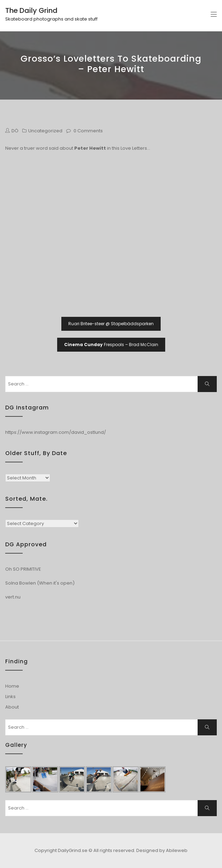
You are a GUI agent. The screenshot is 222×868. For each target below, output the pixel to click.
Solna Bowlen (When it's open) (40, 583)
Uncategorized (45, 131)
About (12, 707)
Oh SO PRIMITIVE (23, 569)
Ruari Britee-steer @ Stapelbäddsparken (111, 324)
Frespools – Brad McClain (111, 345)
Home (12, 686)
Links (10, 697)
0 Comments (88, 131)
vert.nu (13, 597)
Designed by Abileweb (162, 850)
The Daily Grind (31, 10)
